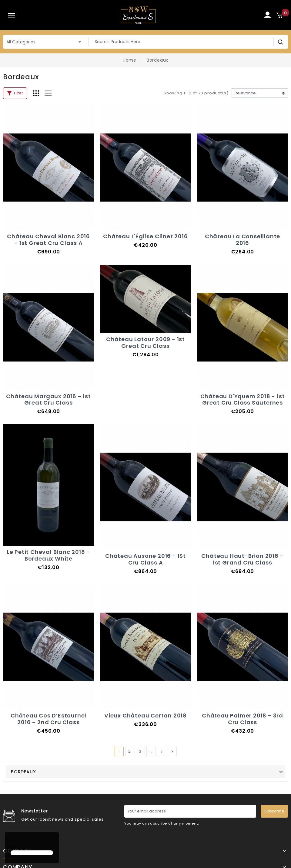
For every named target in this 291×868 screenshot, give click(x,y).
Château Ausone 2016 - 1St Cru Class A (145, 559)
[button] (12, 842)
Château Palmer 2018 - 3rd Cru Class (242, 719)
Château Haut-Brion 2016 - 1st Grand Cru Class (242, 559)
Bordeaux (23, 772)
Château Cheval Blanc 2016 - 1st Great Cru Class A (48, 240)
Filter (15, 93)
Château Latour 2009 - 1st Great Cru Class (145, 342)
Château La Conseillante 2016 (242, 240)
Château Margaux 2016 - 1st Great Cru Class (48, 400)
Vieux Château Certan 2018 (145, 715)
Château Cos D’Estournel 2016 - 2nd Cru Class (48, 719)
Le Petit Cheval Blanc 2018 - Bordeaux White (48, 555)
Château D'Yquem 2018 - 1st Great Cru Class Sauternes (243, 400)
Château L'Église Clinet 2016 (145, 236)
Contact (18, 851)
